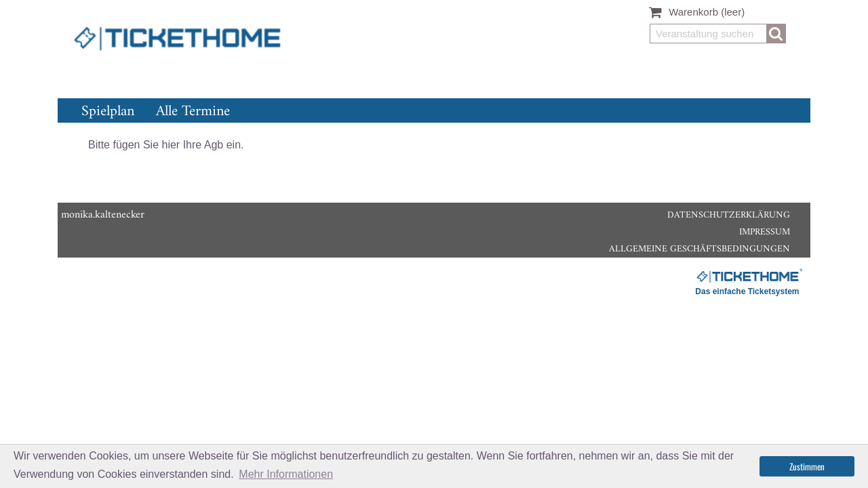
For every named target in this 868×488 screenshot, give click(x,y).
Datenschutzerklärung (729, 215)
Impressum (765, 232)
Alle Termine (193, 111)
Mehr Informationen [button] (286, 474)
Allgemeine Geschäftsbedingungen (699, 249)
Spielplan (108, 111)
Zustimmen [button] (807, 466)
